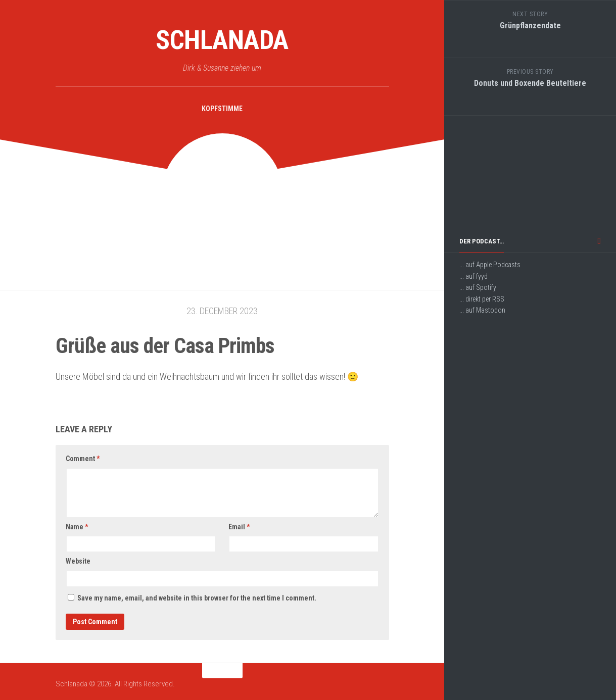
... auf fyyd (473, 276)
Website (78, 561)
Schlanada (222, 40)
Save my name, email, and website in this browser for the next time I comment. (197, 598)
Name (77, 527)
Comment (83, 459)
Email (239, 527)
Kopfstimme (222, 109)
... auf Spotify (478, 287)
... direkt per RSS (482, 299)
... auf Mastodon (482, 310)
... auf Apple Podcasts (490, 265)
